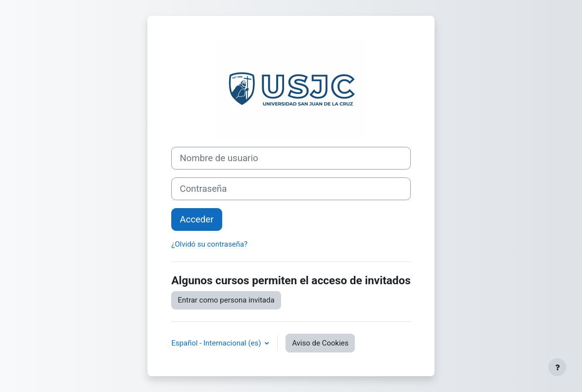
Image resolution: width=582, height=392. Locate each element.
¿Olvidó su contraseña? (209, 244)
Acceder (196, 219)
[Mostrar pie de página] (557, 367)
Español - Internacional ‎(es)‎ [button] (217, 343)
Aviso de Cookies (320, 343)
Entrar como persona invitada (226, 300)
